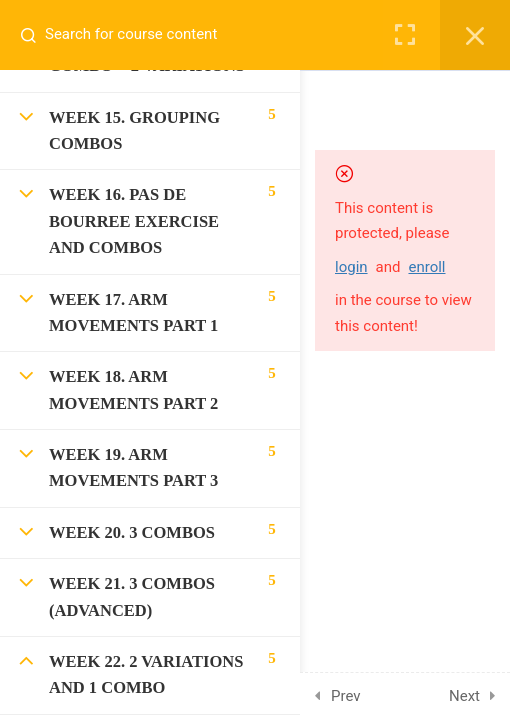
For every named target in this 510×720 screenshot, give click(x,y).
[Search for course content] (36, 35)
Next (464, 696)
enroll (426, 267)
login (351, 267)
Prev (346, 696)
